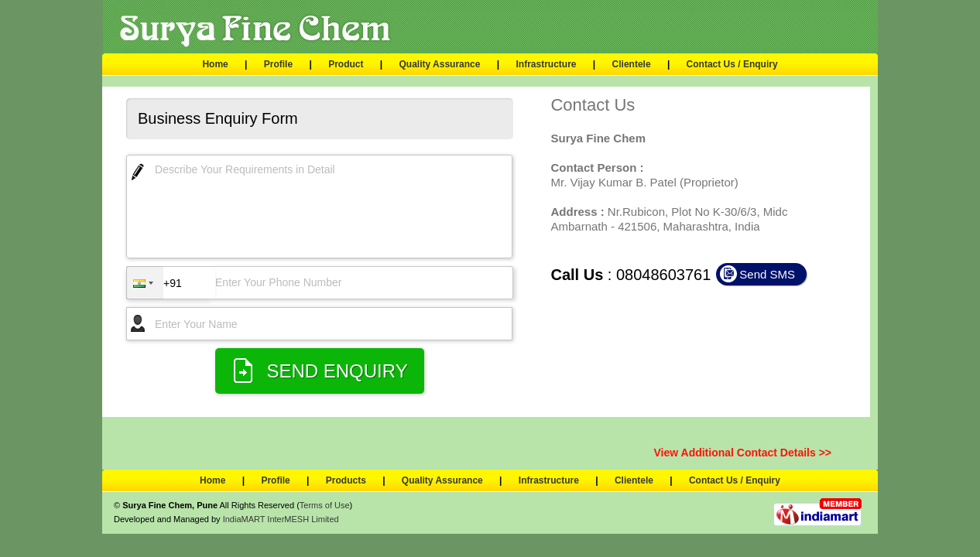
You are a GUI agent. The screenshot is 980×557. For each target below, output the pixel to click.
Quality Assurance (440, 64)
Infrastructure (546, 64)
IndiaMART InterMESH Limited (281, 519)
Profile (278, 64)
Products (346, 480)
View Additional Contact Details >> (743, 453)
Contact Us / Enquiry (732, 64)
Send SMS (767, 274)
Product (346, 64)
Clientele (632, 64)
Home (215, 64)
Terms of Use (325, 505)
